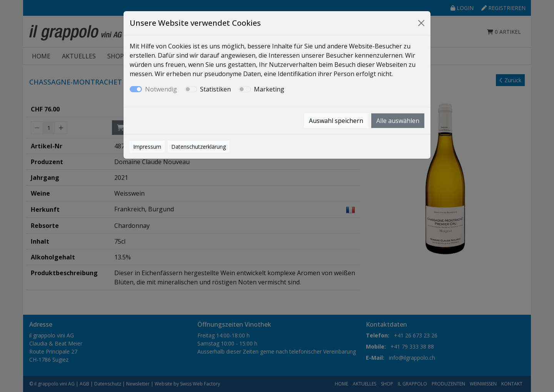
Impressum (147, 147)
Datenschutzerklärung (199, 147)
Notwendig (161, 89)
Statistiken (215, 89)
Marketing (269, 89)
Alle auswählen (398, 121)
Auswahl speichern (336, 121)
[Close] (421, 23)
